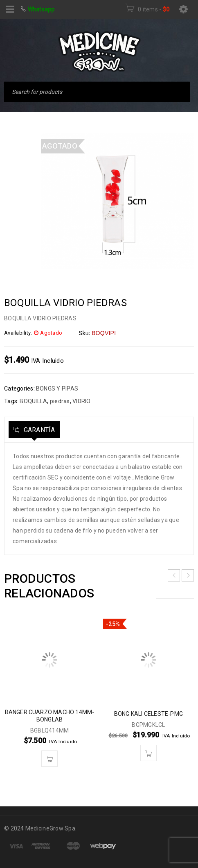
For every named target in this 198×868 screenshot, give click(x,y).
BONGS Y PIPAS (57, 388)
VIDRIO (82, 401)
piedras (60, 401)
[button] (49, 759)
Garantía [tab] (38, 430)
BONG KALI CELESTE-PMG (148, 714)
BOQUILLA (33, 401)
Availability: (18, 333)
